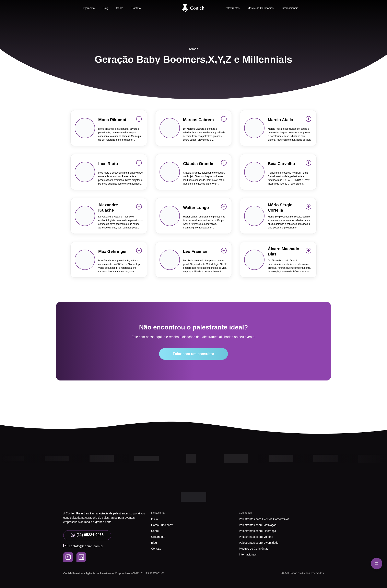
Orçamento (88, 8)
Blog (105, 8)
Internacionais (290, 8)
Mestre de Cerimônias (261, 8)
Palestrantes (232, 8)
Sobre (120, 8)
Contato (136, 8)
